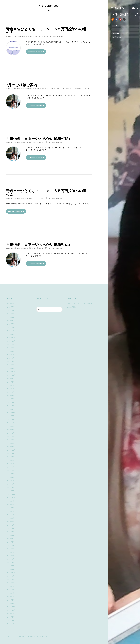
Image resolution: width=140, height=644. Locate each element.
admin (20, 36)
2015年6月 (11, 552)
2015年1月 (11, 563)
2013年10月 (11, 610)
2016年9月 (11, 501)
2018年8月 (11, 423)
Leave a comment (58, 36)
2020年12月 (11, 338)
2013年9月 (11, 614)
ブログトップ (114, 30)
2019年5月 (11, 396)
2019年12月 (11, 372)
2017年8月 (11, 464)
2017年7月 (11, 467)
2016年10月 (11, 498)
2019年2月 (11, 402)
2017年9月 (11, 460)
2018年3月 (11, 440)
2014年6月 (11, 583)
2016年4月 (11, 518)
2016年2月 (11, 525)
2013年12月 (11, 603)
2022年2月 (11, 314)
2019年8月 (11, 385)
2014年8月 (11, 576)
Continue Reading (35, 52)
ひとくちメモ (39, 36)
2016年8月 (11, 505)
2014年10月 (11, 573)
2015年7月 (11, 549)
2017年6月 (11, 471)
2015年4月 (11, 556)
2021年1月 (11, 334)
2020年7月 (11, 351)
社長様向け (77, 89)
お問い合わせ (114, 37)
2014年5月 (11, 586)
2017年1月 (11, 488)
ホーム (112, 26)
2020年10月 (11, 341)
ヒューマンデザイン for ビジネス (46, 89)
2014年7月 (11, 580)
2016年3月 (11, 522)
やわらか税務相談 (29, 89)
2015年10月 (11, 539)
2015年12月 (11, 532)
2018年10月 (11, 416)
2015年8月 (11, 545)
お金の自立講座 (29, 36)
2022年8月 (11, 304)
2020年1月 (11, 368)
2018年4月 (11, 436)
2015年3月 (11, 559)
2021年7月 (11, 324)
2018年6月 (11, 430)
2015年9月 (11, 542)
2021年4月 (11, 327)
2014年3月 (11, 593)
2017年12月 (11, 450)
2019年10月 (11, 379)
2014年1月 (11, 600)
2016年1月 (11, 528)
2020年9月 (11, 344)
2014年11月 (11, 569)
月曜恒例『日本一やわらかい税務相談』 (39, 139)
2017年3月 (11, 481)
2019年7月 (11, 389)
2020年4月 (11, 358)
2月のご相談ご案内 (22, 85)
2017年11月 (11, 453)
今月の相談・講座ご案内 (65, 89)
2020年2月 (11, 365)
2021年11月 (11, 317)
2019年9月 (11, 382)
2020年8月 (11, 348)
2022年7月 (11, 307)
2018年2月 (11, 443)
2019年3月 (11, 399)
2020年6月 (11, 355)
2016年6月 (11, 511)
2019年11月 (11, 375)
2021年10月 (11, 321)
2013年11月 (11, 607)
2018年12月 (11, 409)
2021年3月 (11, 331)
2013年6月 (11, 624)
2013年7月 (11, 620)
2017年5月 (11, 474)
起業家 (46, 36)
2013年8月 (11, 617)
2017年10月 (11, 457)
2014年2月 (11, 597)
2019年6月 (11, 392)
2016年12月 (11, 491)
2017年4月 (11, 477)
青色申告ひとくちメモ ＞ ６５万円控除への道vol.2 (46, 193)
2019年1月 (11, 406)
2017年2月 (11, 484)
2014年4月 (11, 590)
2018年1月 (11, 447)
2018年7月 (11, 426)
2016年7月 (11, 508)
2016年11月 (11, 494)
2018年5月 (11, 433)
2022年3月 (11, 310)
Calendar (113, 33)
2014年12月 (11, 566)
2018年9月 (11, 419)
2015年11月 (11, 535)
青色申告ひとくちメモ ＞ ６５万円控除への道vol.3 (46, 31)
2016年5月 (11, 515)
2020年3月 (11, 361)
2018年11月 (11, 413)
